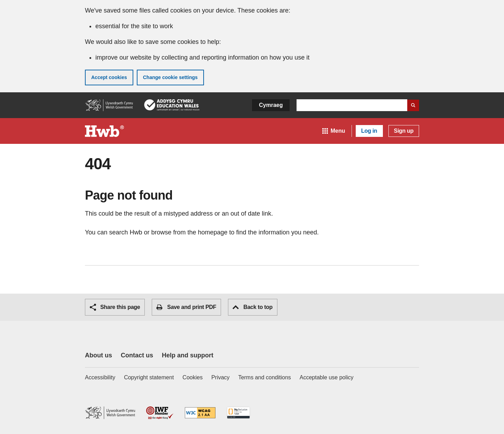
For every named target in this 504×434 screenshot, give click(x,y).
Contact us (137, 355)
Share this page (115, 307)
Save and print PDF (186, 307)
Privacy (220, 377)
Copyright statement (149, 377)
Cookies (192, 377)
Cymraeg (271, 105)
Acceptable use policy (327, 377)
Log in (369, 131)
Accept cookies (109, 77)
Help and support (188, 355)
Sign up (404, 131)
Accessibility (100, 377)
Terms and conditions (265, 377)
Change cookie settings (170, 77)
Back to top (253, 307)
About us (99, 355)
